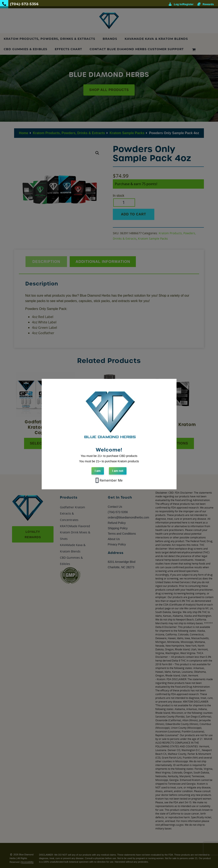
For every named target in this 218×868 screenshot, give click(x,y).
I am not (118, 471)
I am (98, 471)
